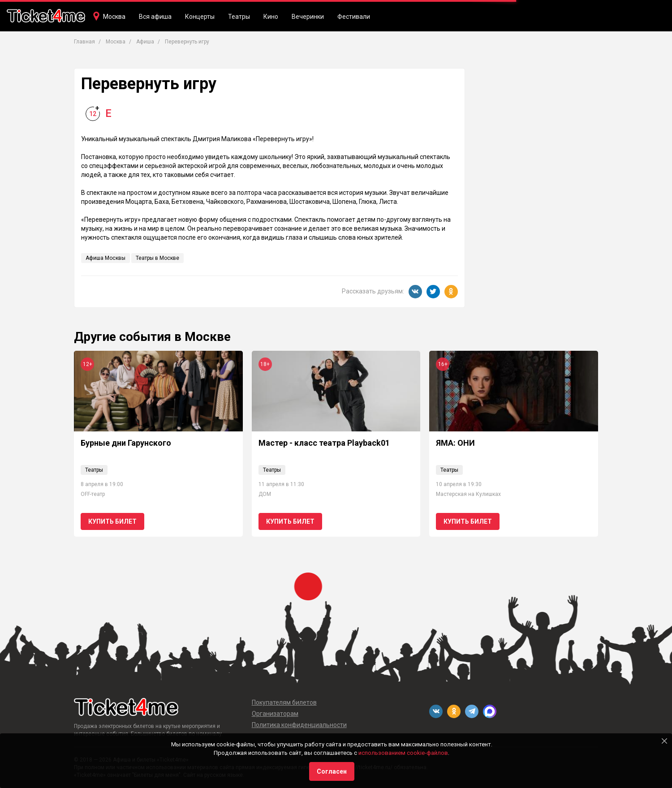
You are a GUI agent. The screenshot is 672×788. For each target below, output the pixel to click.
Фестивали (354, 17)
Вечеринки (308, 17)
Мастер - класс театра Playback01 (324, 443)
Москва (114, 17)
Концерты (200, 17)
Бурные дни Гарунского (126, 443)
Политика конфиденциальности (299, 725)
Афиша (145, 42)
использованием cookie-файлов (403, 753)
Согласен (332, 771)
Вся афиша (155, 17)
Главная (84, 42)
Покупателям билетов (284, 702)
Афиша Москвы (106, 258)
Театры (239, 17)
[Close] (664, 741)
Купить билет (112, 521)
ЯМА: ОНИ (455, 443)
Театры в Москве (157, 258)
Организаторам (275, 714)
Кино (271, 17)
